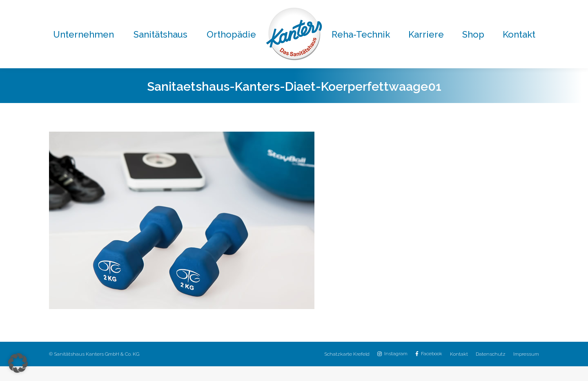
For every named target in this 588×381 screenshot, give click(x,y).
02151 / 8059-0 (170, 8)
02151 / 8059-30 (348, 8)
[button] (18, 363)
